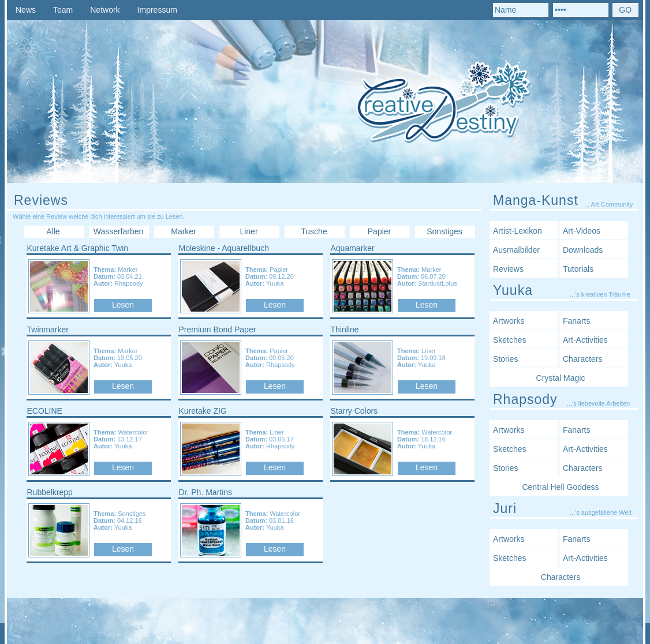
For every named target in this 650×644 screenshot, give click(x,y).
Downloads (583, 250)
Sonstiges (444, 231)
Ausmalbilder (516, 250)
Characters (582, 359)
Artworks (509, 321)
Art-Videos (582, 231)
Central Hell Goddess (560, 487)
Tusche (314, 231)
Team (63, 10)
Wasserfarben (119, 231)
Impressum (157, 10)
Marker (184, 231)
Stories (506, 359)
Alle (53, 231)
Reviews (508, 269)
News (26, 10)
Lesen (123, 305)
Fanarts (576, 321)
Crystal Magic (561, 378)
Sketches (510, 340)
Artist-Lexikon (518, 231)
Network (105, 10)
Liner (249, 231)
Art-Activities (585, 340)
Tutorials (578, 269)
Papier (379, 231)
